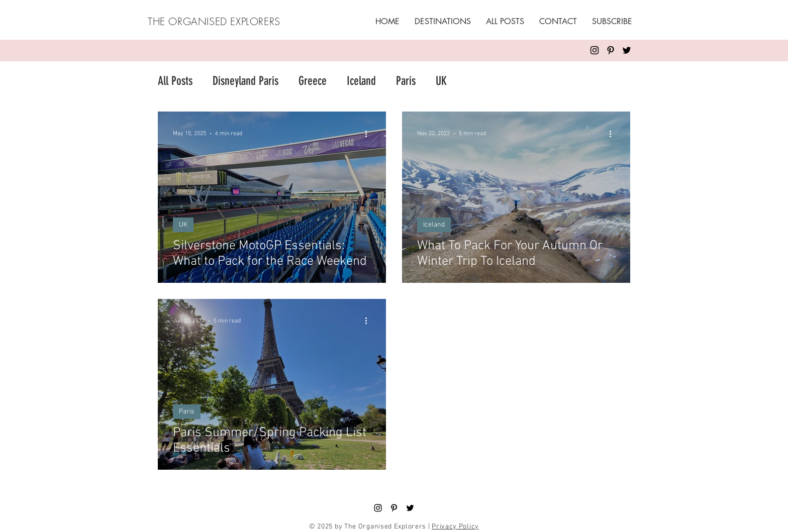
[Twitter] (627, 50)
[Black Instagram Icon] (378, 508)
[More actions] (369, 134)
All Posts (175, 81)
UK (441, 81)
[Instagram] (595, 50)
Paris (406, 81)
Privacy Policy (455, 527)
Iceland (361, 81)
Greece (313, 81)
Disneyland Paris (245, 81)
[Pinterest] (611, 50)
